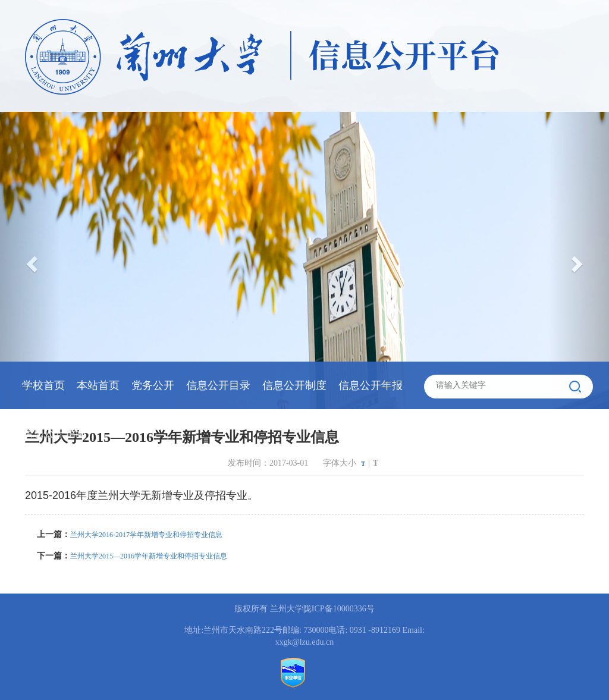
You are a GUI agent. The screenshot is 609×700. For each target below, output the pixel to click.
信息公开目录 (218, 385)
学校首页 (43, 385)
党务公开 (153, 385)
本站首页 (98, 385)
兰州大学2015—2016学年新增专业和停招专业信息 (149, 556)
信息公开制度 (294, 385)
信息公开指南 (54, 433)
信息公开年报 (371, 385)
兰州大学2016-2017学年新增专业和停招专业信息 (146, 535)
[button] (579, 260)
